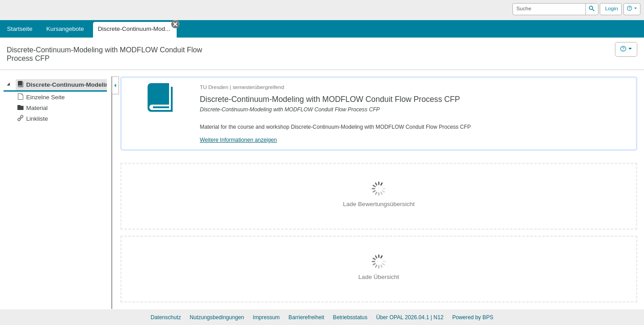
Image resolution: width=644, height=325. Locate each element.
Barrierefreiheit (306, 317)
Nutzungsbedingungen (217, 317)
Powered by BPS (473, 317)
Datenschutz (166, 317)
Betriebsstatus (350, 317)
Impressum (266, 317)
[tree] (55, 102)
